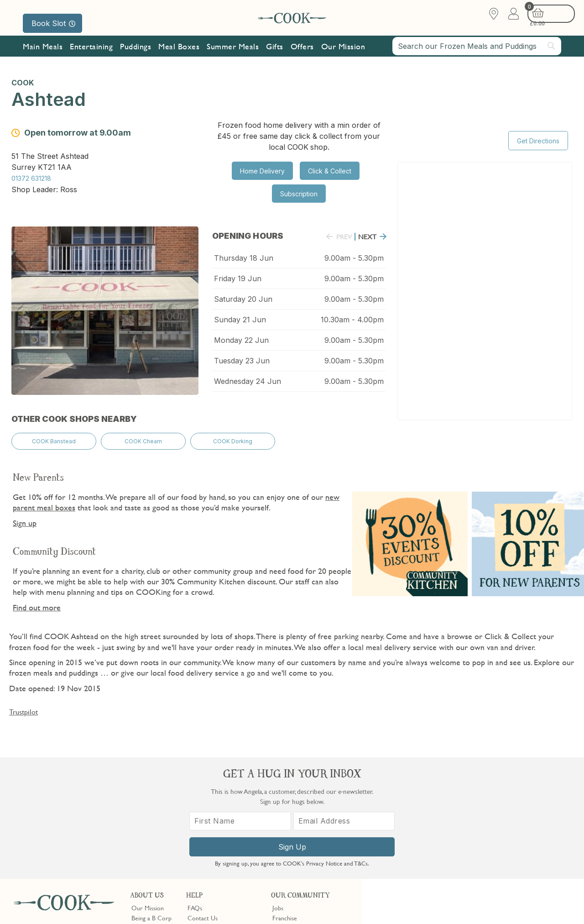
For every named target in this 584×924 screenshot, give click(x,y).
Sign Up (473, 847)
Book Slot (53, 23)
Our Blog (144, 798)
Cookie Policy (131, 903)
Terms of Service (221, 911)
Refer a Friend (291, 828)
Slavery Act (168, 903)
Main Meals (43, 56)
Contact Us (203, 787)
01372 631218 (31, 176)
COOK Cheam (143, 435)
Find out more (37, 598)
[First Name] (426, 822)
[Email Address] (520, 822)
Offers (302, 56)
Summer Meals (233, 56)
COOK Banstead (54, 435)
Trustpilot (23, 703)
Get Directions (538, 129)
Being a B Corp (151, 787)
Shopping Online (209, 798)
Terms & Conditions (43, 903)
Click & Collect (330, 171)
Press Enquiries (207, 818)
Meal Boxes (179, 56)
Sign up (25, 514)
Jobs (278, 777)
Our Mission (343, 56)
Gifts (275, 56)
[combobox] (477, 56)
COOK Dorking (233, 435)
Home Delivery (262, 171)
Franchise (285, 787)
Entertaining (91, 56)
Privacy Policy (91, 903)
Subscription (299, 194)
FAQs (195, 777)
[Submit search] (552, 55)
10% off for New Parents (305, 808)
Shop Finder (147, 808)
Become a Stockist (297, 798)
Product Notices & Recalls (222, 828)
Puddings (136, 56)
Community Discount (301, 818)
